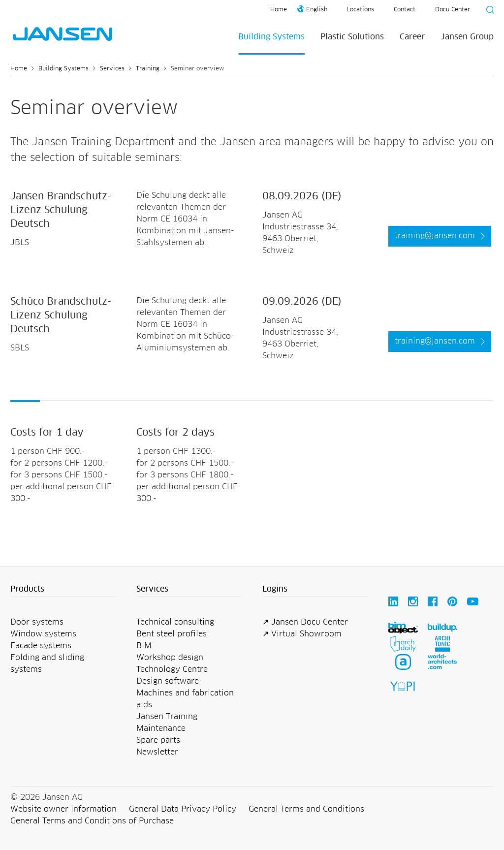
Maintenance (161, 728)
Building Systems (271, 37)
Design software (168, 681)
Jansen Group (467, 37)
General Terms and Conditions (306, 809)
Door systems (37, 622)
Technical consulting (175, 622)
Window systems (43, 634)
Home (279, 10)
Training (148, 69)
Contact (405, 10)
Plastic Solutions (352, 37)
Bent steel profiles (172, 634)
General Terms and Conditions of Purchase (92, 821)
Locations (360, 10)
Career (412, 37)
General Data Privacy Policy (183, 809)
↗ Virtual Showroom (302, 634)
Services (112, 69)
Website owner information (63, 809)
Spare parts (158, 740)
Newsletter (157, 752)
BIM (144, 646)
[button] (63, 590)
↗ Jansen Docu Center (305, 622)
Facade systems (41, 646)
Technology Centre (172, 669)
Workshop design (170, 658)
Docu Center (453, 10)
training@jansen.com (435, 236)
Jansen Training (167, 717)
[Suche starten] (487, 11)
